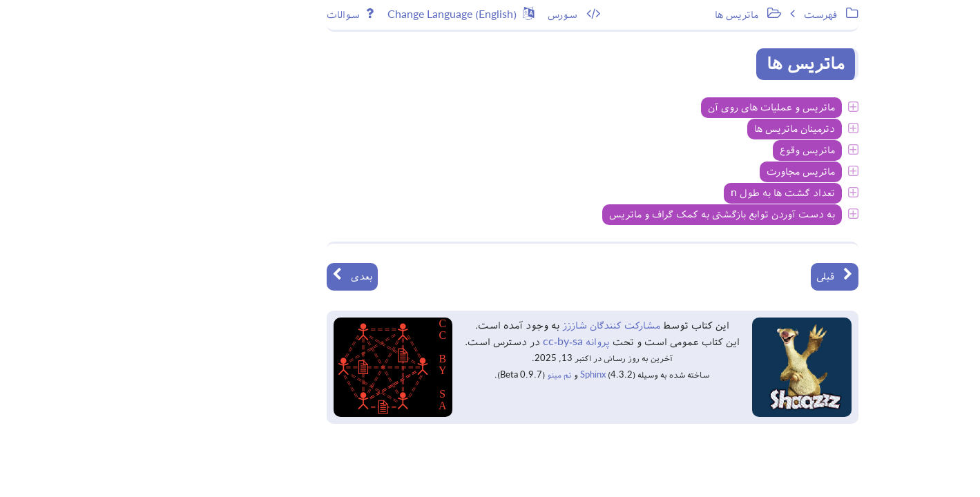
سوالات (237, 14)
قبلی (721, 275)
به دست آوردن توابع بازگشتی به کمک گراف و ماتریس (609, 215)
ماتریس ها (635, 14)
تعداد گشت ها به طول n (670, 193)
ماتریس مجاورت (688, 172)
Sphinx (480, 375)
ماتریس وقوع (694, 150)
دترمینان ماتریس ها (681, 129)
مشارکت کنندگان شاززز (497, 326)
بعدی (239, 275)
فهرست (718, 14)
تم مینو (446, 375)
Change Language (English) (347, 14)
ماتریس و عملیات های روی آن (658, 108)
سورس (461, 14)
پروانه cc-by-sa (462, 342)
